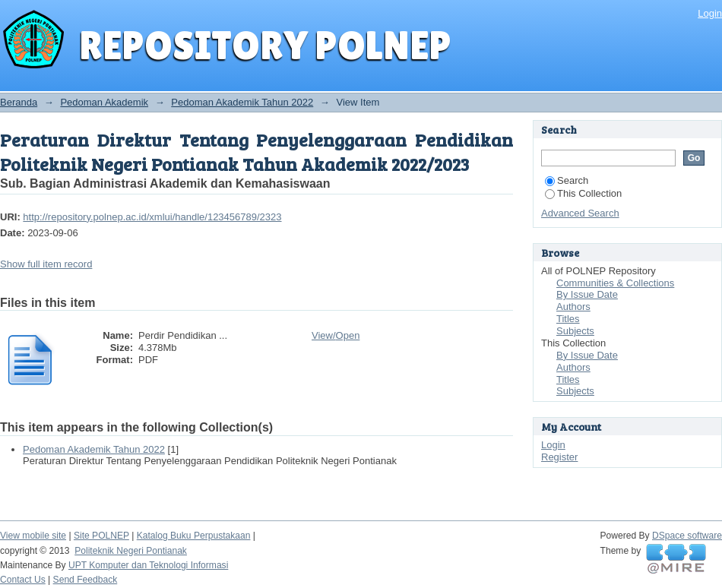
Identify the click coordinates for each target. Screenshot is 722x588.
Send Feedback (85, 580)
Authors (573, 307)
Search (567, 180)
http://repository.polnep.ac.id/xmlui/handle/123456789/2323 (152, 217)
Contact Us (23, 580)
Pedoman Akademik (104, 102)
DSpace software (687, 536)
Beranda (19, 102)
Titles (568, 319)
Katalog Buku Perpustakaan (194, 536)
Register (559, 457)
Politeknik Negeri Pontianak (131, 551)
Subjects (575, 331)
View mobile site (33, 536)
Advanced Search (580, 213)
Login (710, 13)
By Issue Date (587, 294)
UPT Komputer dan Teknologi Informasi (148, 565)
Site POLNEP (101, 536)
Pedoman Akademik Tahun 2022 (242, 102)
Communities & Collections (615, 283)
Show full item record (46, 264)
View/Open (336, 335)
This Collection (583, 193)
